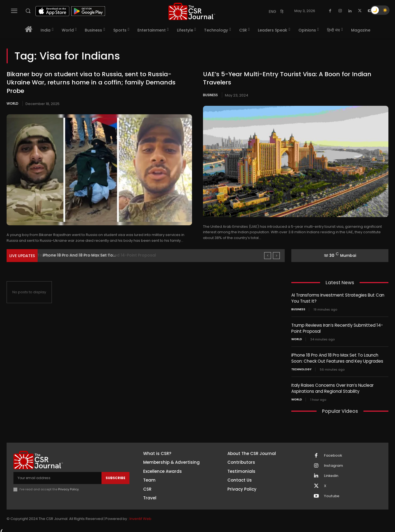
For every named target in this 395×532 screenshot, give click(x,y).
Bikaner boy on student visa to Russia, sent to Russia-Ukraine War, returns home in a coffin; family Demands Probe (91, 83)
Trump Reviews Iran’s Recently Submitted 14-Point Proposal (101, 255)
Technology (301, 368)
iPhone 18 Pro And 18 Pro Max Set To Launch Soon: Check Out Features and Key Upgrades (337, 357)
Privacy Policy (68, 487)
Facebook (333, 454)
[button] (28, 11)
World (12, 103)
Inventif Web (140, 517)
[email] (57, 476)
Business (210, 95)
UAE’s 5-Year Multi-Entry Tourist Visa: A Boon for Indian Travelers (287, 78)
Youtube (332, 494)
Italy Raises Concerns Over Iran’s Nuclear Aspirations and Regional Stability (332, 387)
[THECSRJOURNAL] (192, 11)
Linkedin (331, 474)
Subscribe (115, 476)
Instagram (334, 464)
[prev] (268, 256)
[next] (276, 256)
